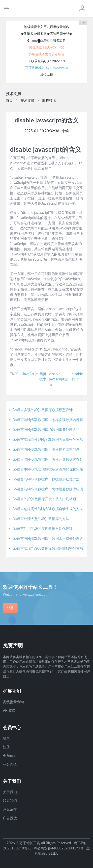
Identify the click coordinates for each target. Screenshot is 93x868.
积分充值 (10, 764)
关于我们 (10, 792)
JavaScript (31, 374)
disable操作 (77, 377)
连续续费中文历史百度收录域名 (47, 27)
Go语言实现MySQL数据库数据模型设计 (43, 410)
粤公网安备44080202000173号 (59, 848)
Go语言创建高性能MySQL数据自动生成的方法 (48, 509)
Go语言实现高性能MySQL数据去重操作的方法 (48, 440)
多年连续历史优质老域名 (46, 54)
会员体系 (10, 756)
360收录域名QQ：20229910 (46, 61)
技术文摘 (28, 100)
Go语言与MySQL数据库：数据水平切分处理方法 (49, 539)
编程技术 (49, 100)
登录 (6, 738)
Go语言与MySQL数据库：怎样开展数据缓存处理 (49, 459)
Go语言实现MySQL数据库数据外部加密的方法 (48, 548)
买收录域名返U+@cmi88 (46, 47)
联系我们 (10, 801)
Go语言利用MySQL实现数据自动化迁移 (43, 529)
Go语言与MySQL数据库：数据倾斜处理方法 (46, 479)
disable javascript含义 (59, 379)
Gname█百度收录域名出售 (46, 40)
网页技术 (43, 377)
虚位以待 (47, 75)
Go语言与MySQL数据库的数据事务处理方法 (46, 430)
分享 (10, 608)
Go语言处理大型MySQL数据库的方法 (41, 519)
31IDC (53, 853)
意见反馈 (10, 809)
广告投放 (10, 818)
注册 (6, 747)
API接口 (9, 711)
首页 (9, 100)
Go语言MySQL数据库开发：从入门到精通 (44, 499)
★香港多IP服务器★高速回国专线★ (46, 34)
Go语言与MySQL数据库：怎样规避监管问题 (46, 449)
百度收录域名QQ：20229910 (47, 68)
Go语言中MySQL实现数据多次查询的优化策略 (48, 469)
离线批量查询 (13, 702)
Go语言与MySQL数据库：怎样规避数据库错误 (48, 489)
